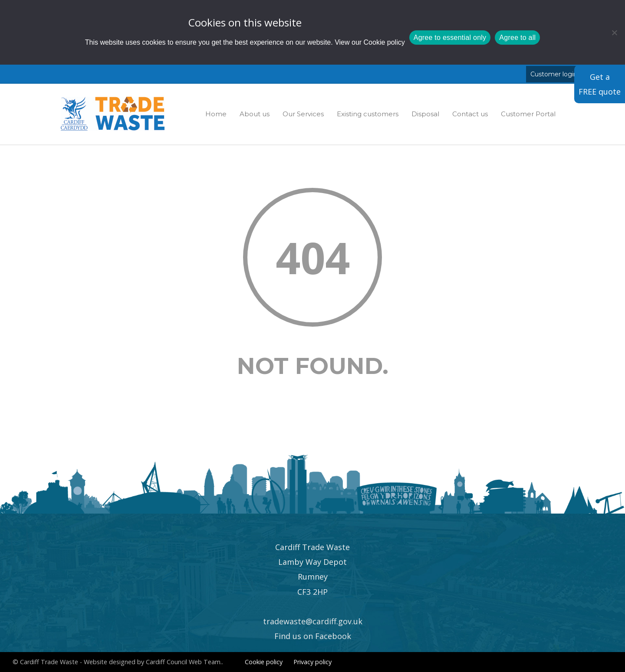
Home (216, 114)
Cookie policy (384, 42)
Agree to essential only (450, 38)
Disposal (425, 114)
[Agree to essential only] (614, 33)
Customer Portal (528, 114)
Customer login (554, 74)
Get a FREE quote (600, 84)
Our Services (303, 114)
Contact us (470, 114)
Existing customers (368, 114)
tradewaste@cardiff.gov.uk (313, 621)
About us (255, 114)
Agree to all (517, 38)
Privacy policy (312, 662)
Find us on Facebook (313, 636)
